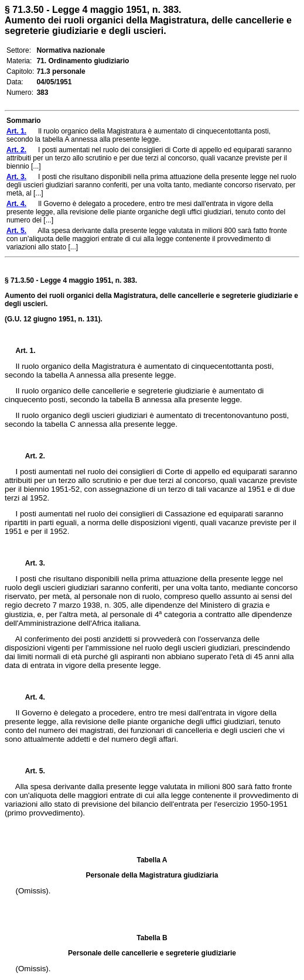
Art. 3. (30, 563)
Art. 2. (30, 456)
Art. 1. (26, 351)
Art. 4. (30, 697)
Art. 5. (30, 771)
